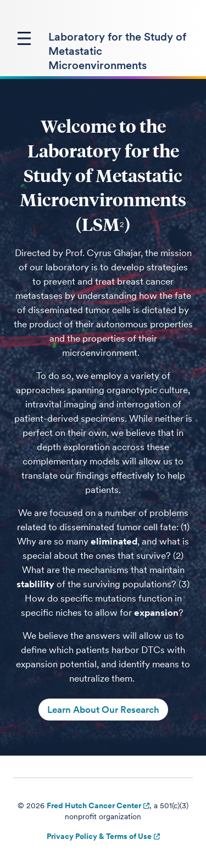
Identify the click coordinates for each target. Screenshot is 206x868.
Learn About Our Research (103, 710)
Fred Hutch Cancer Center (94, 805)
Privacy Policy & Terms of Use (99, 836)
